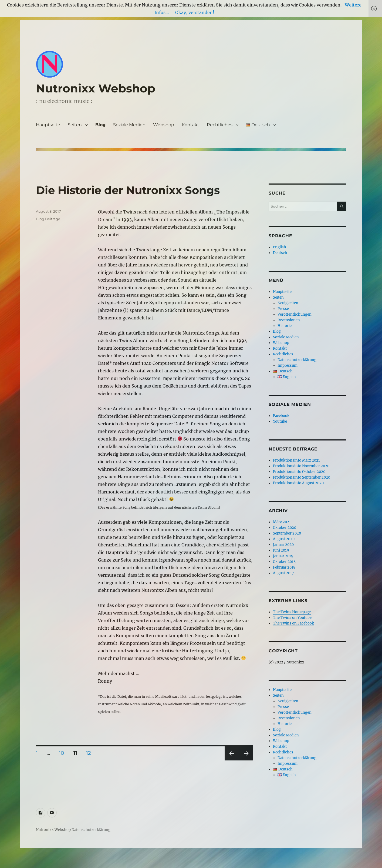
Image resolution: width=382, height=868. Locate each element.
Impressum (288, 365)
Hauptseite (48, 125)
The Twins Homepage (292, 612)
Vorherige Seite (231, 760)
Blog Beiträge (48, 219)
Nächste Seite (246, 760)
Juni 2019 (281, 550)
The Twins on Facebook (293, 623)
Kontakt (190, 125)
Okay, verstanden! (195, 12)
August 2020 (284, 539)
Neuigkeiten (288, 303)
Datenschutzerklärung (297, 360)
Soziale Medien (129, 125)
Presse (283, 309)
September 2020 (287, 533)
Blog (100, 125)
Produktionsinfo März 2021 (296, 460)
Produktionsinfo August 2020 (298, 483)
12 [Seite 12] (90, 753)
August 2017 (283, 573)
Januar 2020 (283, 545)
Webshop (164, 125)
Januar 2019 (283, 556)
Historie (285, 326)
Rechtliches (220, 125)
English (280, 247)
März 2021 (282, 522)
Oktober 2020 (285, 528)
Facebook (281, 416)
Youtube (280, 421)
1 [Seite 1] (39, 753)
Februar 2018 (284, 567)
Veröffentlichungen (295, 314)
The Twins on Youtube (292, 618)
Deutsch (280, 253)
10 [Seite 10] (63, 753)
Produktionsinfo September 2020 (302, 477)
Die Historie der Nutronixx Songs (128, 190)
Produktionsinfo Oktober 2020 (299, 472)
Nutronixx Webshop (96, 88)
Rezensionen (289, 320)
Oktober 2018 (284, 562)
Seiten (75, 125)
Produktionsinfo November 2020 (301, 466)
